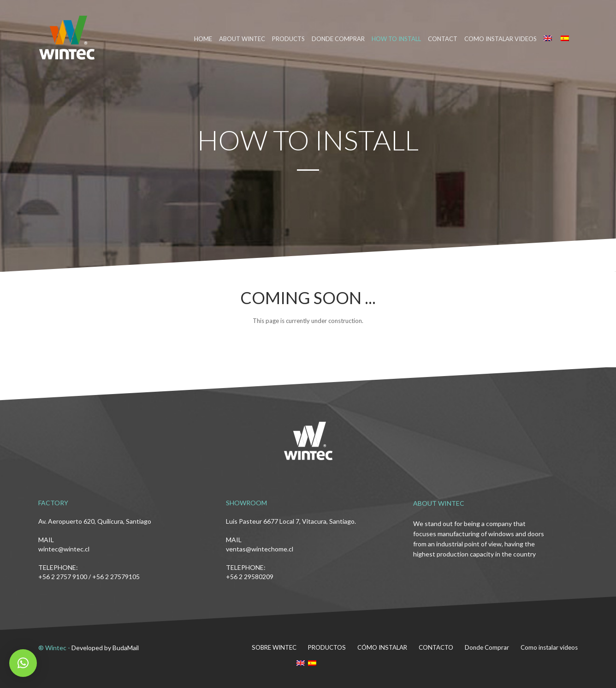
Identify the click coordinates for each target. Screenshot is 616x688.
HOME (203, 39)
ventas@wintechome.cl (260, 549)
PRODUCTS (288, 39)
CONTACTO (436, 647)
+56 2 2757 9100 (63, 577)
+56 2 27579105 (116, 577)
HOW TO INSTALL (396, 39)
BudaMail (126, 648)
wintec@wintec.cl (64, 549)
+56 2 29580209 (250, 577)
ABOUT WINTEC (242, 39)
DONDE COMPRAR (338, 39)
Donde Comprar (487, 647)
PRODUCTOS (329, 647)
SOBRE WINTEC (276, 647)
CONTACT (443, 39)
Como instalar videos (501, 39)
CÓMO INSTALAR (383, 647)
